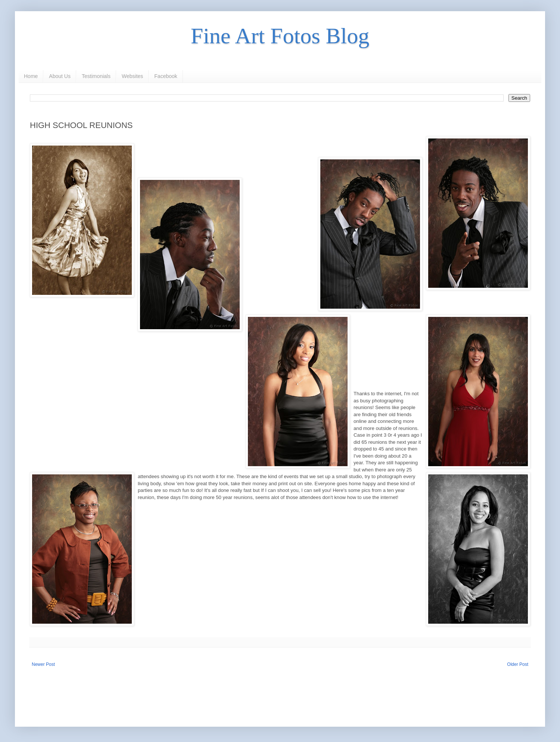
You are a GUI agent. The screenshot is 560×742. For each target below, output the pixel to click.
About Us (60, 76)
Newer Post (43, 664)
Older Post (518, 664)
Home (31, 76)
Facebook (166, 76)
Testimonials (96, 76)
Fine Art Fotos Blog (280, 36)
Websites (132, 76)
